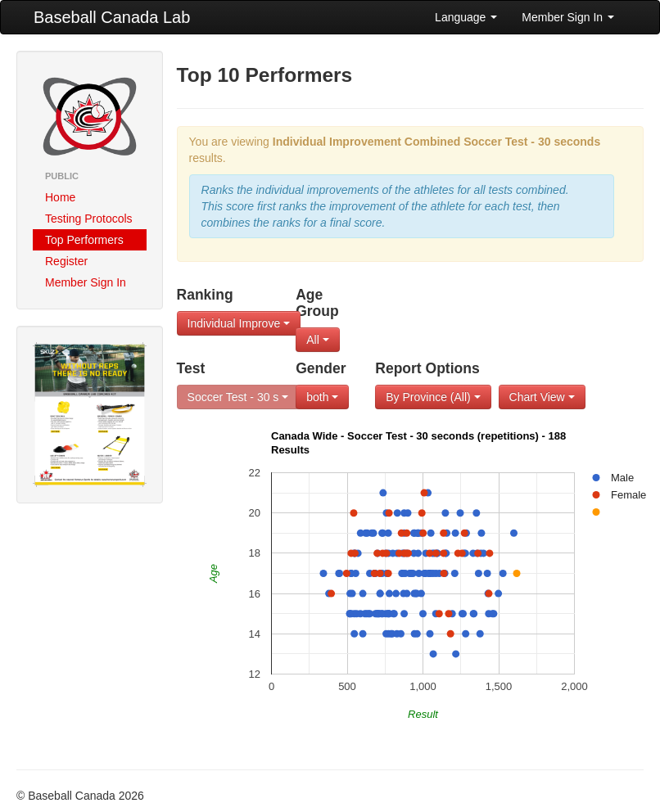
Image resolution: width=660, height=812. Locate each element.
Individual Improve (239, 323)
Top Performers (84, 240)
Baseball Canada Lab (112, 17)
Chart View (542, 397)
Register (66, 261)
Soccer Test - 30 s (238, 397)
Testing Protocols (89, 219)
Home (60, 197)
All (317, 340)
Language (466, 17)
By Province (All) (433, 397)
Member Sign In (568, 17)
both (322, 397)
